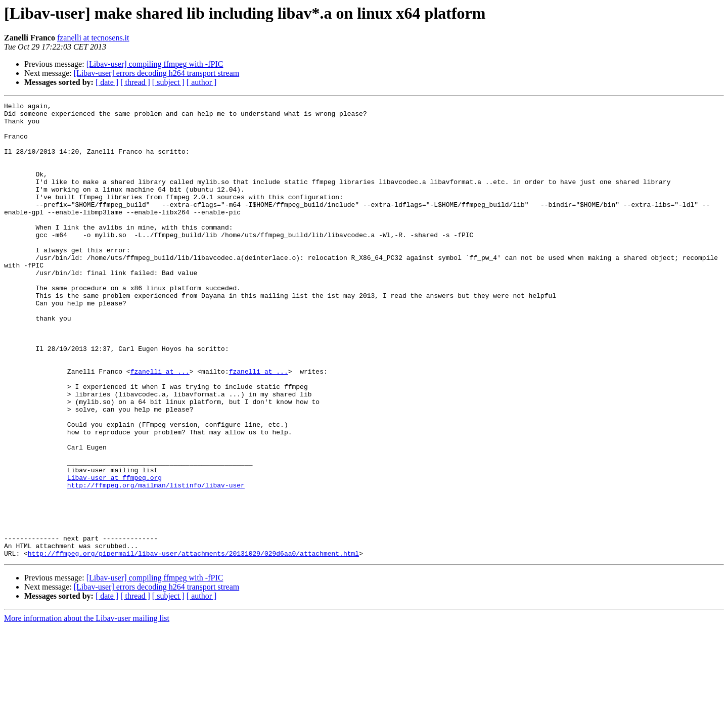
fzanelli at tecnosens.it (93, 38)
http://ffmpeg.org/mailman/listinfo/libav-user (156, 562)
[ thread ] (135, 82)
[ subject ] (168, 82)
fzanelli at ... (160, 426)
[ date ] (107, 82)
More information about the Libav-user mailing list (87, 709)
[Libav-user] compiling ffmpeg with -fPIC (155, 64)
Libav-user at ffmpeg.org (115, 553)
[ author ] (202, 82)
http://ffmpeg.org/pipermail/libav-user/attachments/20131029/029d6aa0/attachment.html (193, 644)
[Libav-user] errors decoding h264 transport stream (156, 73)
